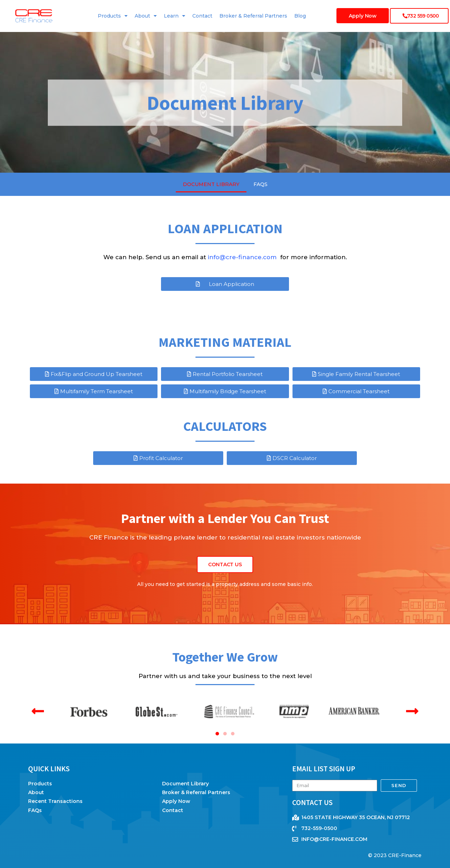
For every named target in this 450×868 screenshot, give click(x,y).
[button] (38, 711)
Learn (175, 16)
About (146, 16)
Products (113, 16)
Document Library (211, 184)
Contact (202, 16)
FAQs (261, 184)
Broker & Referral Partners (253, 16)
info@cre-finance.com (243, 257)
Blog (300, 16)
